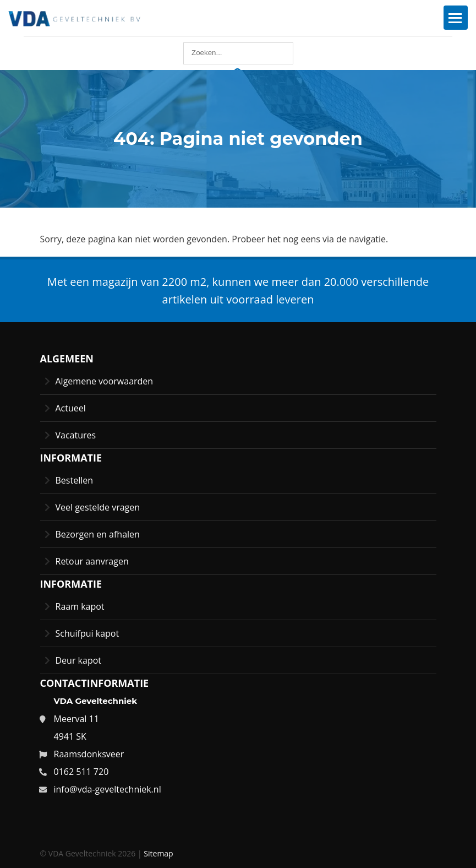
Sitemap (158, 853)
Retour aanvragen (92, 561)
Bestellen (75, 480)
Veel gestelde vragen (98, 507)
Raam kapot (80, 606)
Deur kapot (79, 660)
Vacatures (76, 435)
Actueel (71, 408)
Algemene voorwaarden (105, 381)
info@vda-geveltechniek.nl (108, 789)
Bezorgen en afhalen (98, 534)
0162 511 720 (81, 772)
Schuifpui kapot (87, 633)
